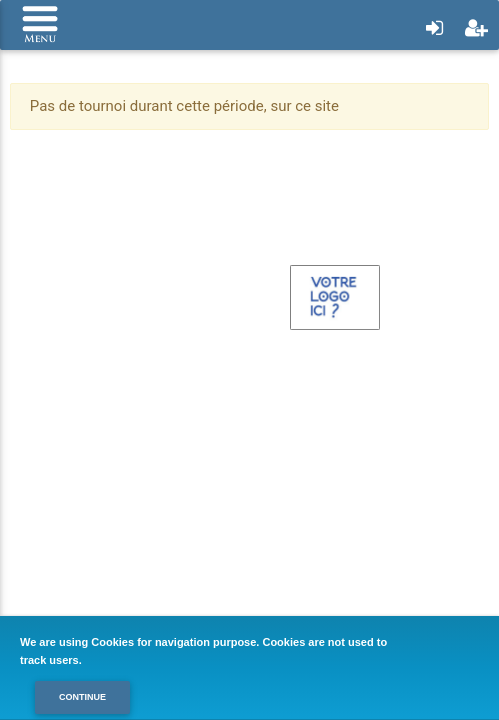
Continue (82, 697)
